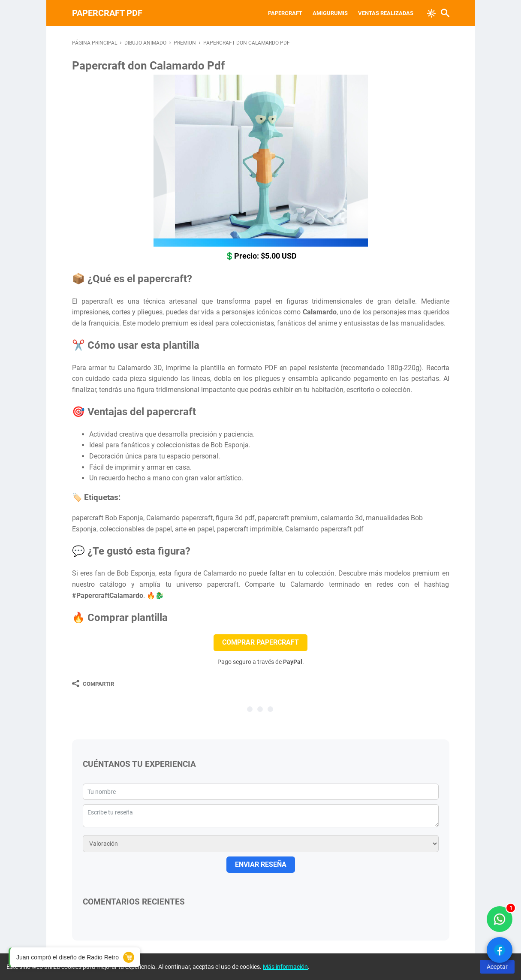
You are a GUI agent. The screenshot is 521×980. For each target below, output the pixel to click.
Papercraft (285, 13)
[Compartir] (93, 684)
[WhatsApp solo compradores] (500, 919)
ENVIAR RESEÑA (261, 864)
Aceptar (497, 967)
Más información (285, 967)
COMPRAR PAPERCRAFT (260, 642)
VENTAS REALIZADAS (386, 13)
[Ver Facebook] (500, 950)
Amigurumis (330, 13)
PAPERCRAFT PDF (107, 13)
